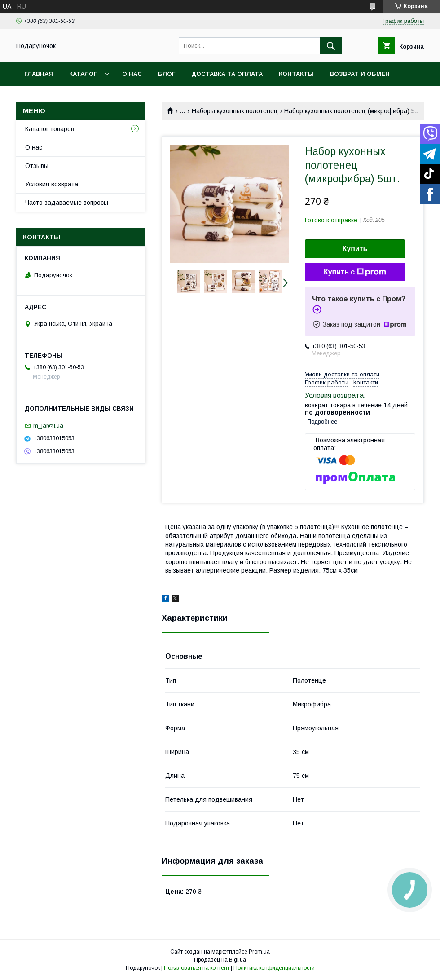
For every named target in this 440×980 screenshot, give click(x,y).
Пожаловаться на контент (197, 968)
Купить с (355, 272)
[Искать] (331, 46)
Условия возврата (52, 184)
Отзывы (37, 166)
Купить (355, 249)
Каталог (83, 74)
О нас (132, 74)
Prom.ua (259, 952)
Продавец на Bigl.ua (220, 960)
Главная (39, 74)
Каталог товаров (50, 129)
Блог (167, 74)
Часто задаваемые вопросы (67, 203)
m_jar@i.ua (48, 426)
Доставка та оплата (227, 74)
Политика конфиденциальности (274, 968)
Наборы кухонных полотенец (235, 111)
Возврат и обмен (360, 74)
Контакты (296, 74)
